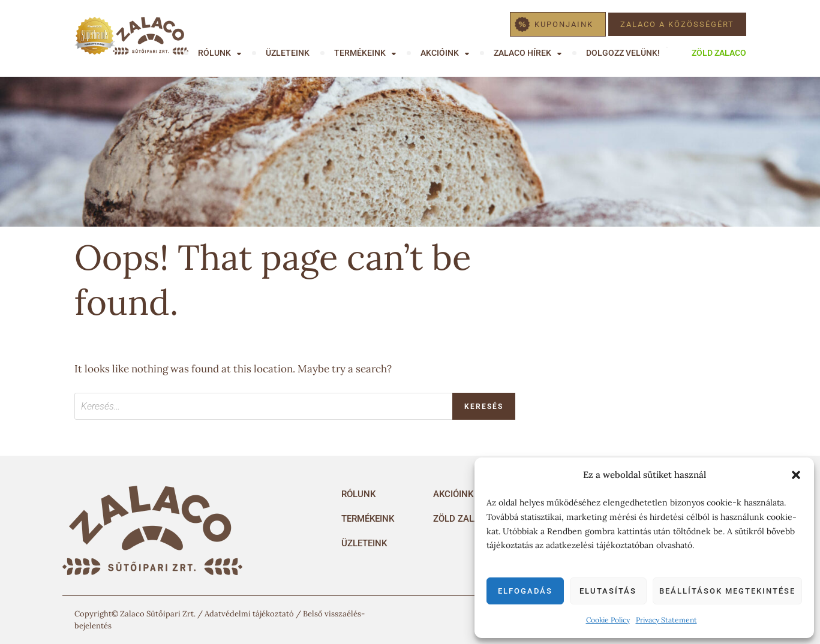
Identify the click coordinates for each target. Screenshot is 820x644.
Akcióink (440, 53)
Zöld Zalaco (719, 53)
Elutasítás (608, 591)
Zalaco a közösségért (677, 24)
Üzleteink (288, 53)
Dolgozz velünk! (623, 53)
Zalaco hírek (522, 53)
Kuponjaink (564, 24)
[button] (796, 475)
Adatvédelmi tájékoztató (249, 614)
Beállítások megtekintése (727, 591)
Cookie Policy (608, 620)
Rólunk (214, 53)
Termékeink (360, 53)
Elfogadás (525, 591)
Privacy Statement (666, 620)
